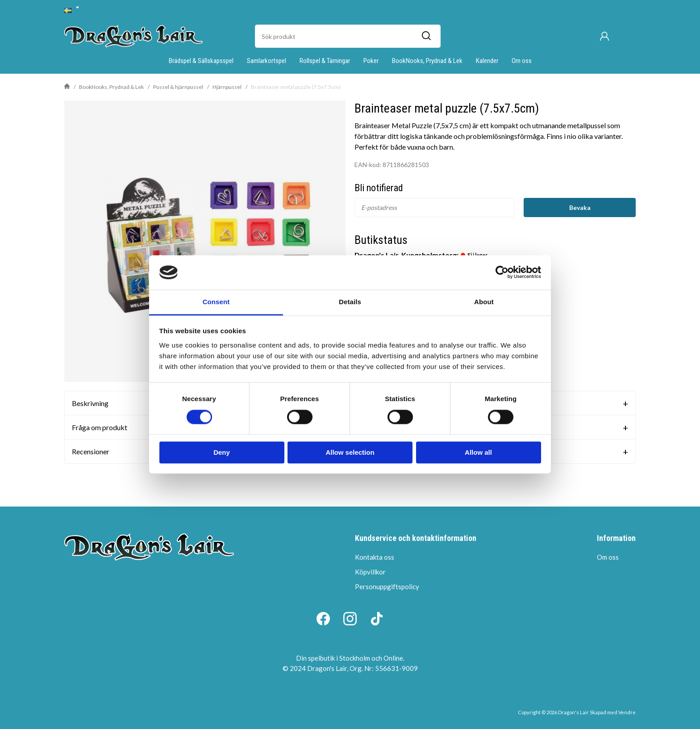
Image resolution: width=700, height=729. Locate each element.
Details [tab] (350, 302)
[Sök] (426, 36)
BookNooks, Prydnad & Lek (427, 61)
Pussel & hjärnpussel (178, 87)
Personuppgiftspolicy (387, 587)
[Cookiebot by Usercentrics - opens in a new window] (502, 272)
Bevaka (580, 207)
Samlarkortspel (267, 61)
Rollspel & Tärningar (325, 61)
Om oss (522, 61)
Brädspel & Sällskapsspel (201, 61)
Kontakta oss (375, 557)
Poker (371, 61)
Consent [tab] (216, 302)
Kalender (487, 61)
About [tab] (484, 302)
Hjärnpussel (227, 87)
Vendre (627, 712)
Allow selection (350, 452)
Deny (222, 452)
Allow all (478, 452)
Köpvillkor (370, 572)
